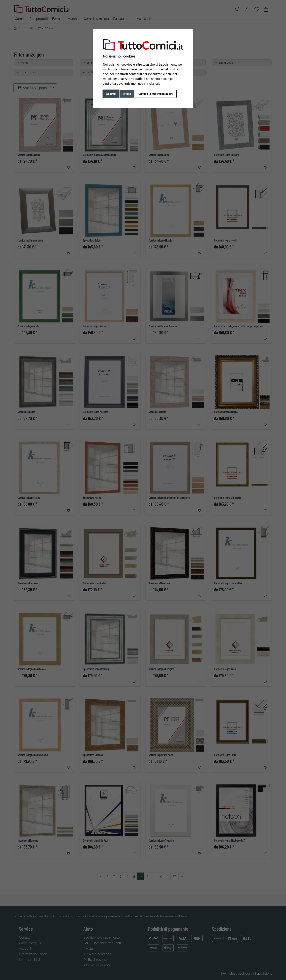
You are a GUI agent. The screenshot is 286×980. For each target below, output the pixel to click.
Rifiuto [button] (127, 94)
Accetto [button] (111, 94)
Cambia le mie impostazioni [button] (156, 94)
